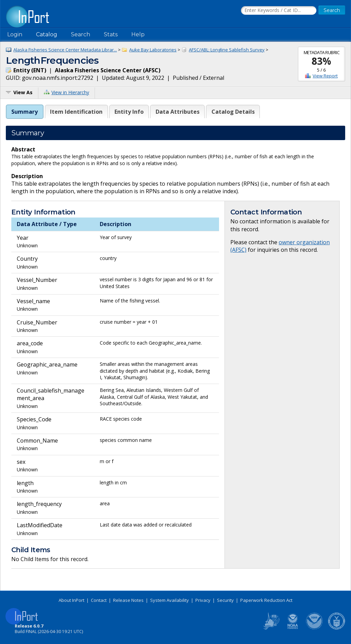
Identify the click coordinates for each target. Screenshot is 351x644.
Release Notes (128, 600)
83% (321, 61)
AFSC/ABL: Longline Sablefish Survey (227, 50)
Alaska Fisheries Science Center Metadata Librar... (65, 50)
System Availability (170, 600)
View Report (325, 76)
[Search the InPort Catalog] (279, 11)
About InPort (71, 600)
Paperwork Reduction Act (266, 600)
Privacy (203, 600)
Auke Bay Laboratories (153, 50)
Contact (99, 600)
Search (81, 34)
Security (225, 600)
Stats (111, 34)
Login (15, 34)
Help (138, 34)
